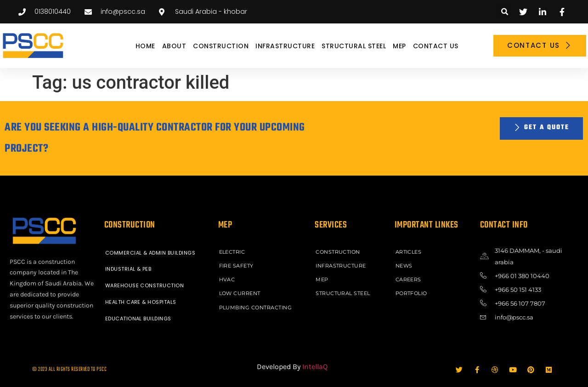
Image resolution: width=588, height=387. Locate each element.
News (404, 266)
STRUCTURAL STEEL (354, 46)
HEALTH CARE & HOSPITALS (141, 302)
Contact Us (436, 46)
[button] (505, 12)
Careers (409, 279)
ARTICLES (409, 252)
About (174, 46)
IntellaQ (315, 367)
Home (145, 46)
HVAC (227, 279)
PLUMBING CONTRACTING (256, 307)
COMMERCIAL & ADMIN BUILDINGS (150, 253)
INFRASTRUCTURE (285, 46)
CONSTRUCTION (221, 46)
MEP (399, 46)
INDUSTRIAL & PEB (128, 269)
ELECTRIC (232, 252)
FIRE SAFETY (237, 266)
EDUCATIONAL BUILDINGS (139, 319)
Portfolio (412, 293)
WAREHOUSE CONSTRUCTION (145, 286)
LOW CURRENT (240, 293)
